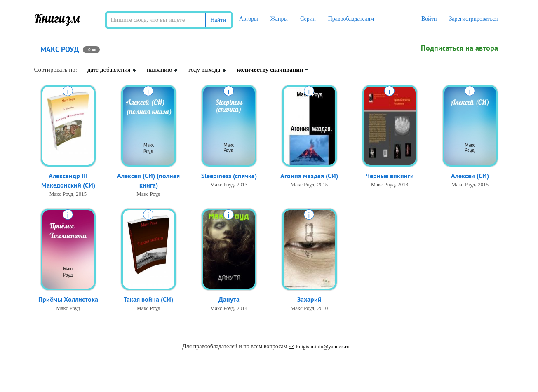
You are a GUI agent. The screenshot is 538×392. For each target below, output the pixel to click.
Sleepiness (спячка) (229, 176)
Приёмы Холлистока (68, 299)
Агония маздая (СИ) (309, 176)
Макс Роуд (61, 194)
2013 (242, 184)
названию (162, 70)
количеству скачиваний (273, 70)
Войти (429, 19)
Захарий (309, 299)
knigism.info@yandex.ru (319, 346)
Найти (218, 20)
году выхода (207, 70)
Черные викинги (390, 176)
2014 (242, 308)
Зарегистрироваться (473, 19)
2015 (81, 194)
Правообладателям (351, 19)
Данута (229, 299)
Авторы (249, 19)
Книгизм (57, 18)
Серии (308, 19)
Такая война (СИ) (148, 299)
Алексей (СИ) (470, 176)
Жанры (279, 19)
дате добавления (112, 70)
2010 (322, 308)
